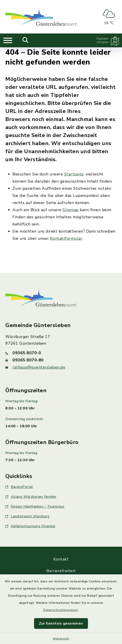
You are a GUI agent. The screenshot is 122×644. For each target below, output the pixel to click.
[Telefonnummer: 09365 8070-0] (61, 353)
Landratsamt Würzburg (27, 516)
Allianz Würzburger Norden (31, 497)
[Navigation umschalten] (8, 40)
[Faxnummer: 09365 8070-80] (61, 360)
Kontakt (61, 559)
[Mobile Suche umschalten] (25, 40)
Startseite (74, 174)
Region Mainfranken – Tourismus (35, 506)
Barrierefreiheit (61, 571)
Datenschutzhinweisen (61, 610)
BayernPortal (19, 487)
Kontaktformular (66, 238)
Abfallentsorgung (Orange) (30, 526)
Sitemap (71, 210)
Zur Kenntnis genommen (61, 623)
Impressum (61, 639)
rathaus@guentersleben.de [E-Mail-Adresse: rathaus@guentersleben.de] (39, 367)
